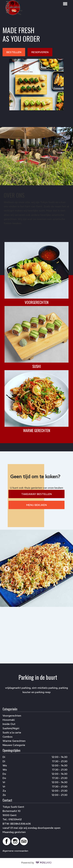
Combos (8, 737)
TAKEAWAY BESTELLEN (36, 494)
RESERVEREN (40, 52)
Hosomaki (9, 720)
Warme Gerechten (14, 741)
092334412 (15, 819)
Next (66, 569)
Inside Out (9, 724)
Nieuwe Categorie (14, 745)
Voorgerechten (12, 716)
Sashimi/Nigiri (11, 728)
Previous (7, 569)
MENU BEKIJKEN (36, 505)
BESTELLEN (14, 52)
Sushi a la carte (12, 732)
